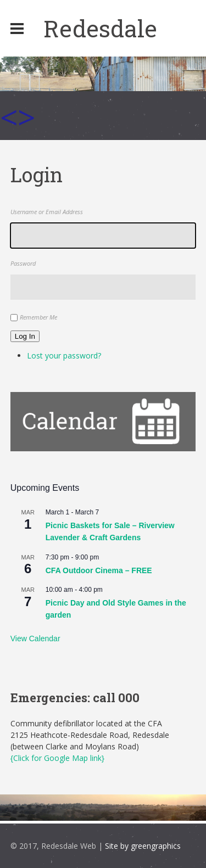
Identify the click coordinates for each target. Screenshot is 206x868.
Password (23, 263)
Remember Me (38, 317)
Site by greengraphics (143, 846)
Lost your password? (64, 355)
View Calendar (35, 639)
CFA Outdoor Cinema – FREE (99, 570)
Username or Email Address (47, 212)
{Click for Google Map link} (57, 758)
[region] (103, 98)
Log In (25, 336)
